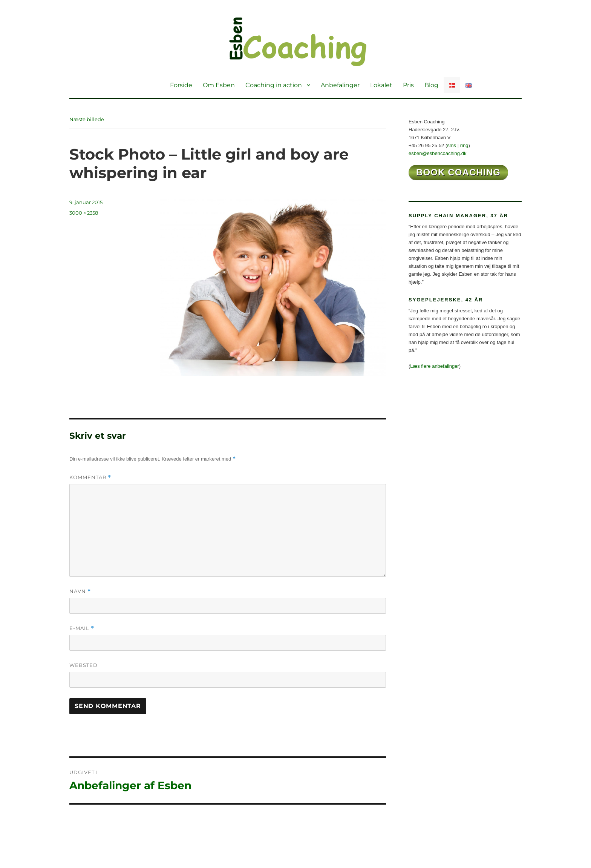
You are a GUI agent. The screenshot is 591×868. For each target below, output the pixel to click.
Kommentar (90, 477)
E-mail (82, 628)
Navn (80, 591)
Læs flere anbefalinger (434, 366)
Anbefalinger (340, 85)
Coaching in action (274, 85)
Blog (431, 85)
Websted (83, 665)
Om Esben (219, 85)
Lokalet (381, 85)
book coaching (458, 172)
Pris (408, 85)
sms (452, 145)
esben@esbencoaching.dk (437, 153)
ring (464, 145)
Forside (181, 85)
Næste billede (87, 119)
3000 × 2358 (84, 213)
